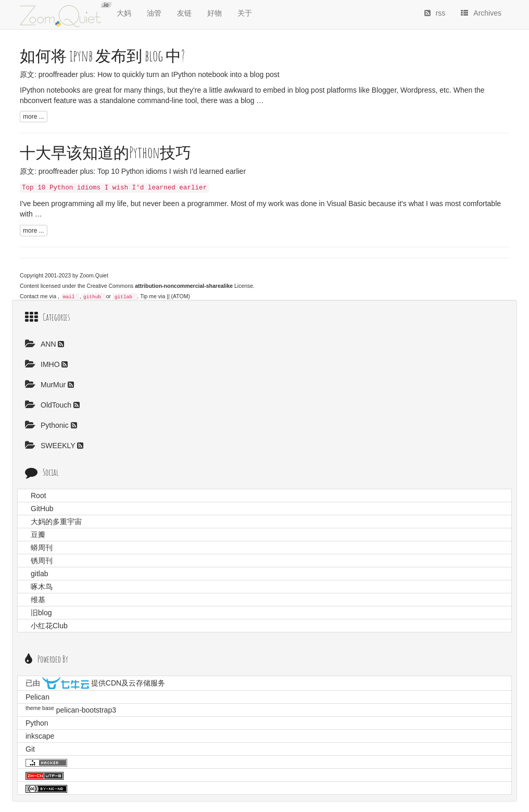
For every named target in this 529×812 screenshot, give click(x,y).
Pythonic (48, 425)
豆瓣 (38, 535)
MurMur (46, 385)
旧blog (41, 613)
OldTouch (49, 405)
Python (37, 723)
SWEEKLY (51, 446)
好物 (215, 13)
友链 (184, 13)
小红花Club (49, 626)
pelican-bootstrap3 (86, 710)
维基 (38, 600)
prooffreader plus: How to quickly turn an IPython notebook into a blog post (159, 74)
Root (39, 496)
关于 (245, 13)
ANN (41, 344)
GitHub (42, 509)
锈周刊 (42, 561)
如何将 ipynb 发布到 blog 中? (102, 55)
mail (69, 297)
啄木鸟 (42, 587)
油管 (154, 13)
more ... (34, 117)
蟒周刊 (42, 548)
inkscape (40, 736)
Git (30, 749)
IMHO (43, 364)
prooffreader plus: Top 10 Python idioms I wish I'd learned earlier (142, 171)
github (92, 297)
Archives (481, 13)
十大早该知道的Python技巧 (105, 152)
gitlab (123, 297)
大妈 (124, 13)
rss (435, 13)
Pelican (37, 697)
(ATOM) (181, 296)
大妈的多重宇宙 (56, 522)
